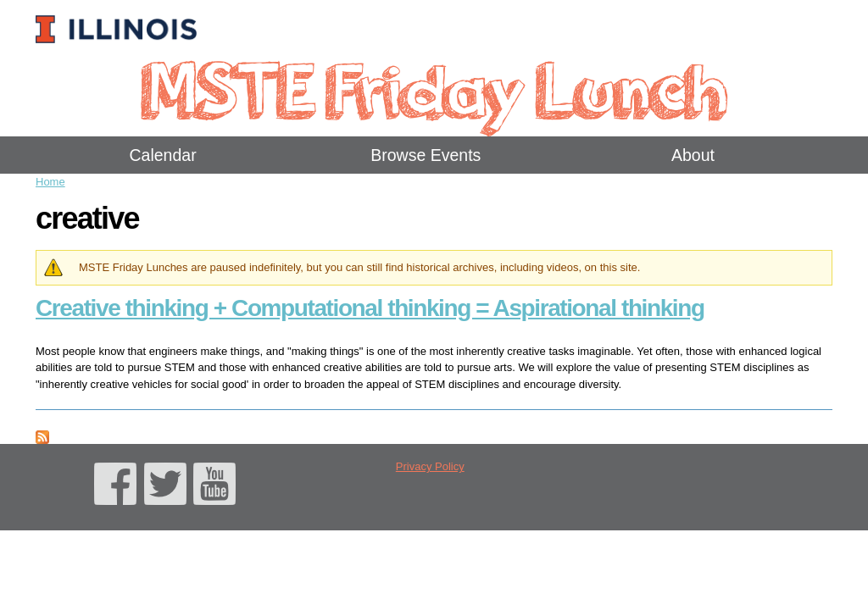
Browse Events (426, 155)
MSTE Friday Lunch (434, 89)
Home (50, 182)
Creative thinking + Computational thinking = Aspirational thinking (370, 308)
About (693, 155)
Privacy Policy (430, 466)
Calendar (163, 155)
